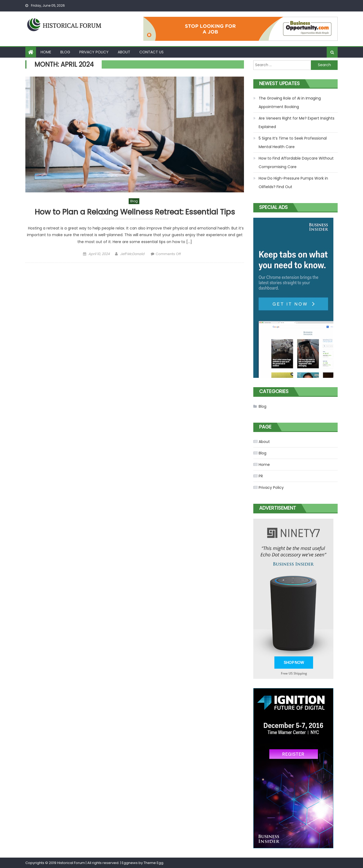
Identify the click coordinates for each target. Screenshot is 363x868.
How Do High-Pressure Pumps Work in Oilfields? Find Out (293, 183)
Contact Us (151, 52)
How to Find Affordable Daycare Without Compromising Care (296, 162)
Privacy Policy (94, 52)
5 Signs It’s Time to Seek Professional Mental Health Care (293, 142)
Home (46, 52)
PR (261, 476)
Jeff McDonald (132, 254)
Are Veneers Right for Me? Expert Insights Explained (297, 122)
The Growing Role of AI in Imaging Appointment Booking (290, 102)
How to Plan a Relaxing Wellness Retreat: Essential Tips (135, 212)
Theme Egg (153, 863)
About (124, 52)
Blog (65, 52)
